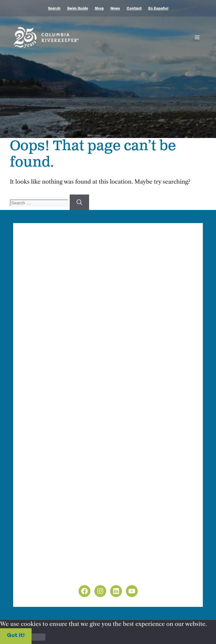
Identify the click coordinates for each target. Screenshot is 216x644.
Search (54, 9)
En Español (158, 9)
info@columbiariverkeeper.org (70, 309)
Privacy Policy (42, 566)
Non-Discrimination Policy (59, 574)
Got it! (16, 636)
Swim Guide (78, 9)
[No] (38, 637)
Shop (99, 9)
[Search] (79, 202)
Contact (134, 9)
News (115, 9)
